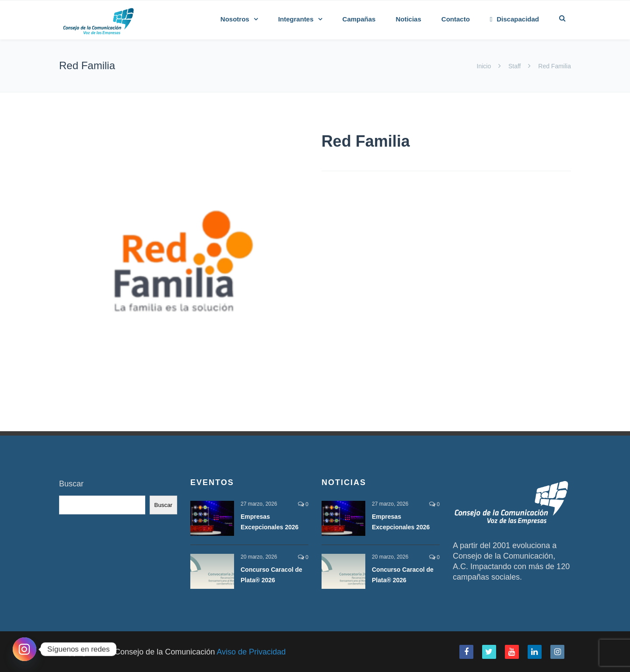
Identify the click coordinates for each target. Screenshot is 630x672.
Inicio (485, 66)
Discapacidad (514, 19)
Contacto (456, 19)
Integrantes (296, 19)
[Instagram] (24, 649)
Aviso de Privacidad (251, 652)
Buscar (71, 484)
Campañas (359, 19)
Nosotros (235, 19)
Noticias (408, 19)
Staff (514, 66)
